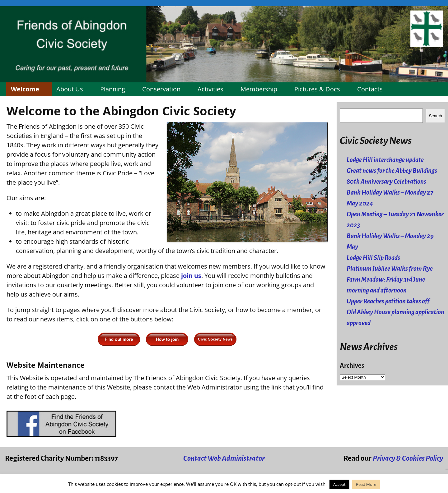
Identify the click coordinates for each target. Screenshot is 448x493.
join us (191, 276)
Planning (113, 89)
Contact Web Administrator (224, 458)
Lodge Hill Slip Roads (373, 258)
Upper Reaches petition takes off (388, 301)
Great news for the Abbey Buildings (392, 171)
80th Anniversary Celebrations (386, 182)
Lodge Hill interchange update (385, 160)
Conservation (161, 89)
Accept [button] (339, 484)
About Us (70, 89)
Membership (259, 89)
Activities (210, 89)
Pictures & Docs (317, 89)
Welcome (25, 89)
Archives (352, 366)
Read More (366, 484)
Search (435, 116)
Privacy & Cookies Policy (408, 458)
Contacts (370, 89)
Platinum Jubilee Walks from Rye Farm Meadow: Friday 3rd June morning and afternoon (390, 280)
